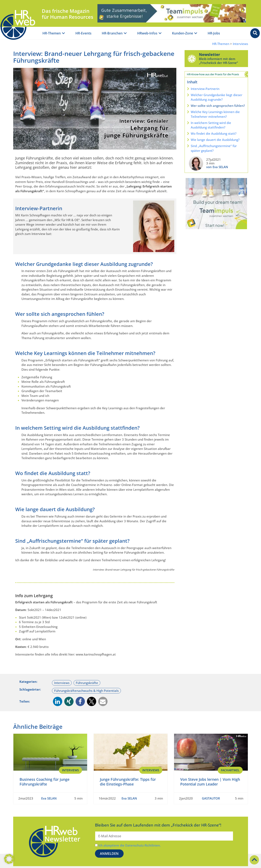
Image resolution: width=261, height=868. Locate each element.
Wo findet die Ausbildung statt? (214, 133)
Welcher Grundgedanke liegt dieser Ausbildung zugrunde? (217, 97)
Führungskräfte (87, 683)
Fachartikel (230, 770)
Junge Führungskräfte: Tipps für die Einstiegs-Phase (128, 782)
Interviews (240, 44)
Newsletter (210, 54)
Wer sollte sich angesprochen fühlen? (218, 106)
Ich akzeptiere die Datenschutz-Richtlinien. (130, 845)
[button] (58, 701)
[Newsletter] (192, 59)
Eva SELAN (49, 798)
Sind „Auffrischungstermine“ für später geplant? (214, 148)
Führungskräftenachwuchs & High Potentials (86, 691)
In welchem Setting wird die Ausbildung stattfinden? (211, 125)
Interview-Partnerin (205, 89)
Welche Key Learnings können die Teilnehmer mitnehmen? (215, 114)
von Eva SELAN (217, 167)
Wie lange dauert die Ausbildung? (215, 140)
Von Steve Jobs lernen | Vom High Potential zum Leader (210, 782)
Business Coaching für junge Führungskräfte (44, 782)
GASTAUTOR (211, 798)
